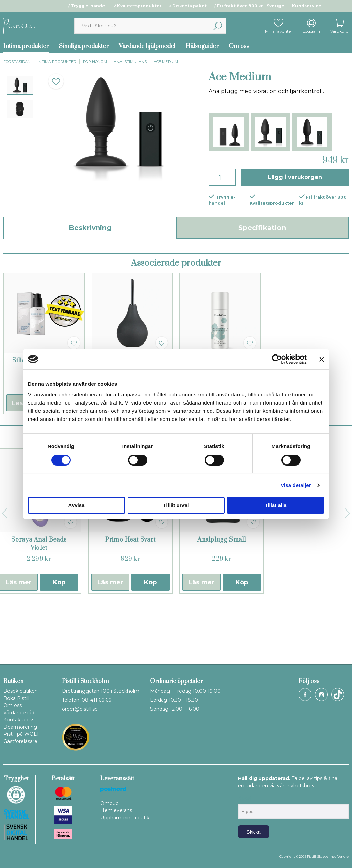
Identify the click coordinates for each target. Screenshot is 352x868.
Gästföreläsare (20, 741)
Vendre (343, 857)
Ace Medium (166, 62)
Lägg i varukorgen (295, 177)
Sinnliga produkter (84, 46)
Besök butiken (21, 691)
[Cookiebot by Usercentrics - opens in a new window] (277, 359)
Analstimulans (130, 62)
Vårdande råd (19, 713)
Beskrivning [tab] (90, 228)
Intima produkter (57, 62)
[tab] (20, 85)
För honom (95, 62)
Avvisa (77, 505)
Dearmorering (20, 727)
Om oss (239, 46)
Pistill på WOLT (21, 734)
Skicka (253, 832)
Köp (59, 641)
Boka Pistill (16, 698)
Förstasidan (17, 62)
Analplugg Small (222, 598)
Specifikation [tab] (262, 228)
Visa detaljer (296, 485)
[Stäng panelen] (322, 359)
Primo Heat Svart (130, 598)
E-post (244, 798)
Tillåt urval (176, 505)
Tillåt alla (276, 505)
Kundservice (307, 6)
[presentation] (20, 85)
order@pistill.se (80, 709)
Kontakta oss (19, 720)
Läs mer (110, 641)
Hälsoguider (202, 46)
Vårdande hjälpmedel (147, 46)
